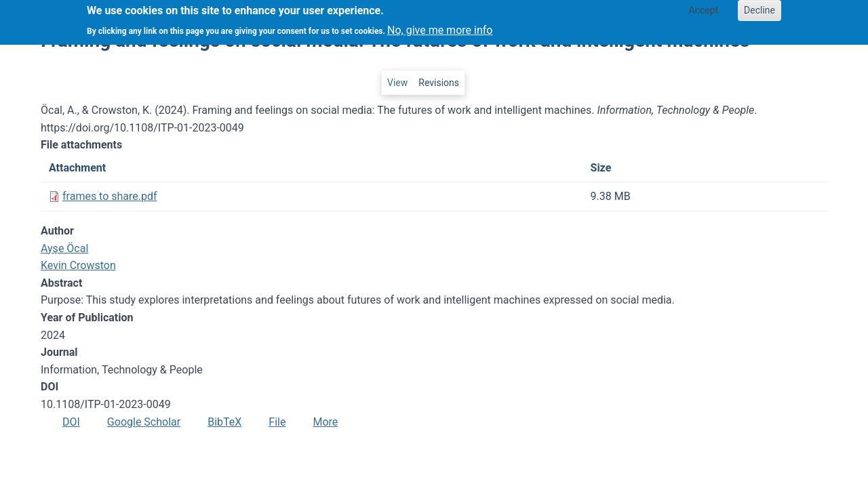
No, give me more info (440, 26)
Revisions (439, 83)
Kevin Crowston (78, 265)
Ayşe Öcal (64, 248)
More (325, 422)
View (397, 83)
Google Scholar (144, 422)
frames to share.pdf (110, 196)
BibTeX (224, 422)
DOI (71, 422)
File (277, 422)
